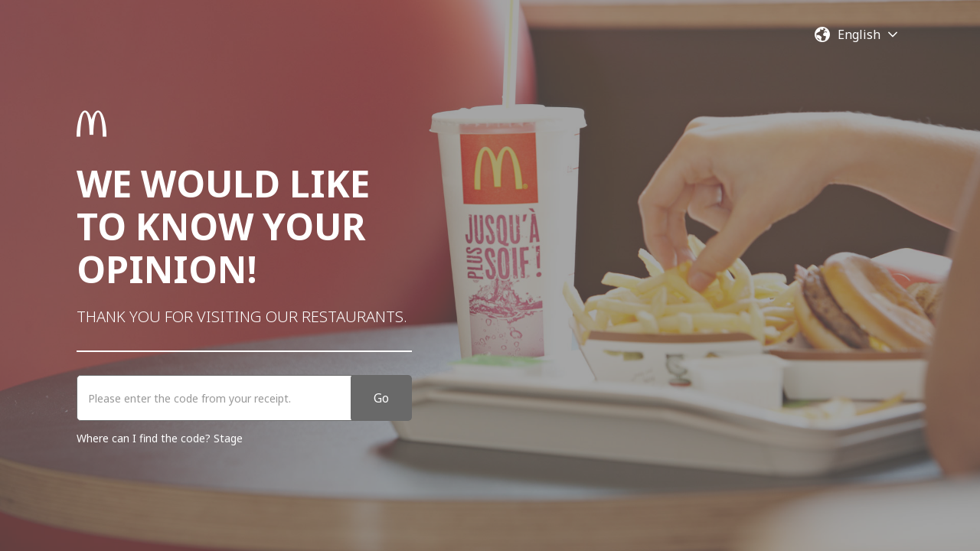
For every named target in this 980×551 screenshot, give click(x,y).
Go (381, 398)
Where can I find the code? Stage (160, 438)
